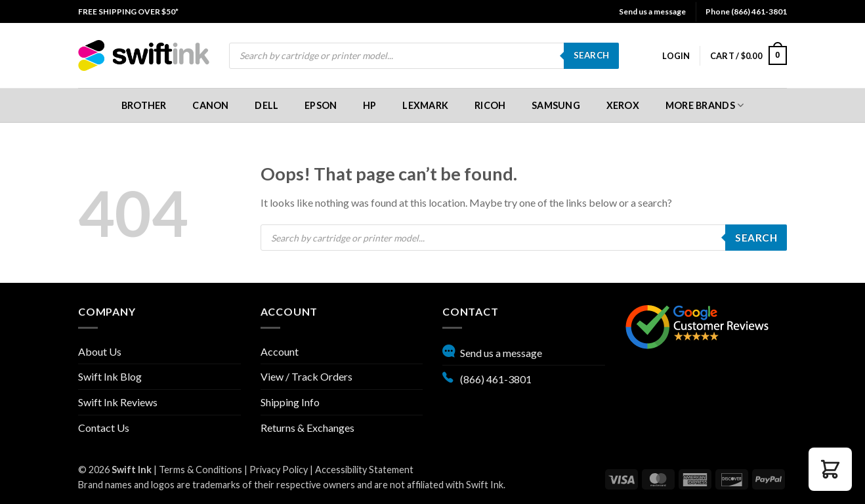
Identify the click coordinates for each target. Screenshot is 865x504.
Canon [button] (210, 105)
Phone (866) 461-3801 (746, 11)
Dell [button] (266, 105)
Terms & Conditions (200, 470)
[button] (676, 56)
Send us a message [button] (652, 11)
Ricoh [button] (490, 105)
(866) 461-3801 (487, 377)
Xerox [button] (623, 105)
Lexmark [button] (425, 105)
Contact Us (104, 428)
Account (280, 351)
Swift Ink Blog (110, 376)
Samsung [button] (556, 105)
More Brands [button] (705, 105)
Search (591, 55)
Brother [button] (144, 105)
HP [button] (370, 105)
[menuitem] (128, 11)
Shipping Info (290, 402)
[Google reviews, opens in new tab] (697, 325)
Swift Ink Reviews (118, 402)
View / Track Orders (306, 376)
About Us (100, 351)
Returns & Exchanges (307, 428)
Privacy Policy (279, 470)
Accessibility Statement (364, 470)
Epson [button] (321, 105)
